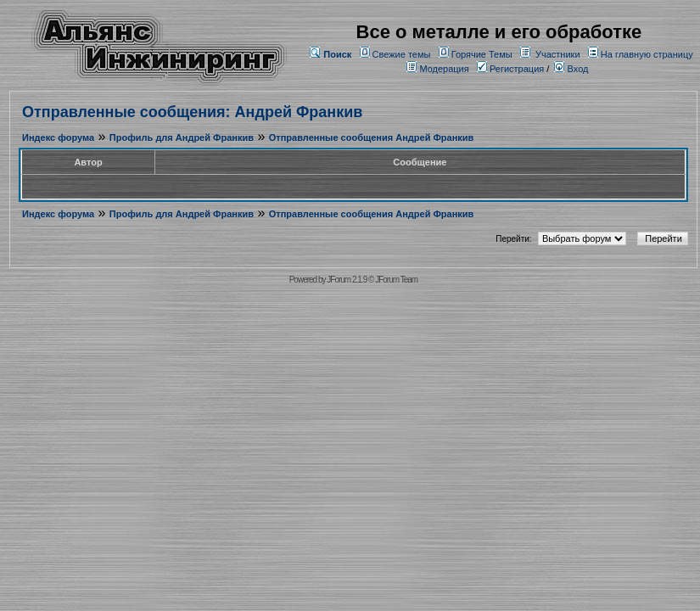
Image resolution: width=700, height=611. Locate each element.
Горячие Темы (482, 54)
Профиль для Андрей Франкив (182, 137)
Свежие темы (402, 54)
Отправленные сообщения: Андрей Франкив (192, 112)
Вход (571, 69)
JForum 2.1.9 (347, 280)
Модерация (444, 69)
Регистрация (510, 69)
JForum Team (396, 280)
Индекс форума (58, 137)
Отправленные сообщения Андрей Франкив (372, 137)
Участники (558, 54)
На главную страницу (647, 54)
